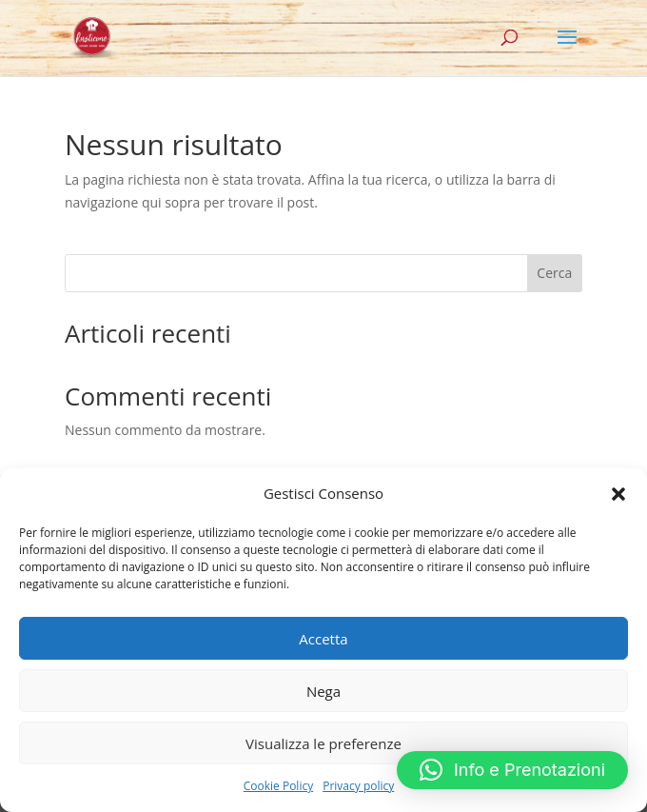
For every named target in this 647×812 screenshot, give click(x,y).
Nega (323, 691)
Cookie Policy (278, 786)
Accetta (323, 639)
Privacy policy (358, 786)
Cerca (554, 273)
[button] (618, 494)
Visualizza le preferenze (323, 743)
